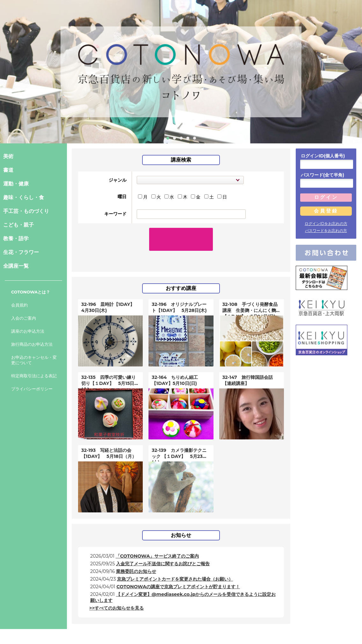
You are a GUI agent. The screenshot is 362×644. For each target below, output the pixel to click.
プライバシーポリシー (32, 389)
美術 (8, 156)
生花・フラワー (21, 252)
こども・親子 (18, 225)
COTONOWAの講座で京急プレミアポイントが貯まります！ (178, 574)
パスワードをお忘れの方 (326, 231)
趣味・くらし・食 (24, 197)
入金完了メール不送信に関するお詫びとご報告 (163, 551)
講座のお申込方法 (28, 331)
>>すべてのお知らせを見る (116, 595)
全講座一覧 (16, 266)
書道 (8, 170)
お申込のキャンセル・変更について (34, 360)
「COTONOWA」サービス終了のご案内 (157, 543)
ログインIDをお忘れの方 (326, 224)
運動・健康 (16, 184)
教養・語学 (16, 239)
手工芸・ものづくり (26, 211)
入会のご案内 (24, 318)
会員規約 (19, 305)
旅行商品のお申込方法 (32, 344)
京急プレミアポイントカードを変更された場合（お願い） (175, 566)
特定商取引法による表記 (34, 376)
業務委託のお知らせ (136, 558)
